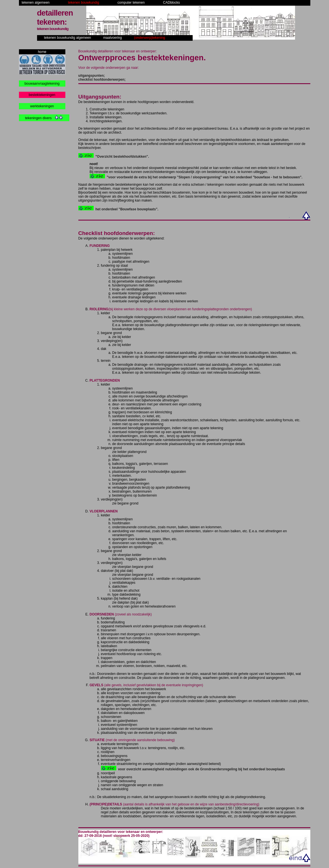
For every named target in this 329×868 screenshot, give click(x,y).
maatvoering (113, 38)
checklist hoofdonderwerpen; (102, 80)
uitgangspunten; (92, 76)
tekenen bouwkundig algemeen (68, 38)
